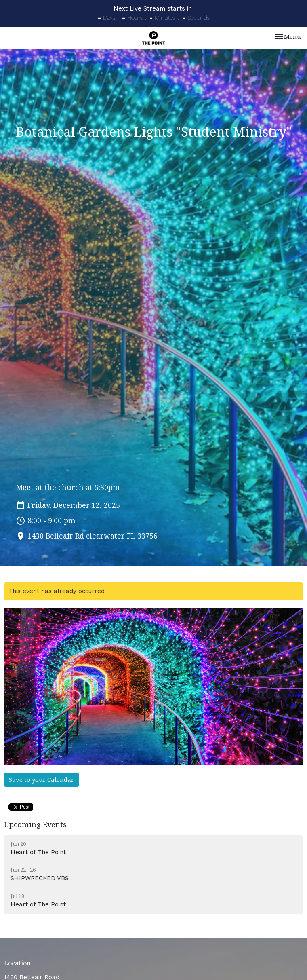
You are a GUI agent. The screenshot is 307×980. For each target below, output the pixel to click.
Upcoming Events (35, 824)
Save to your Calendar (41, 779)
